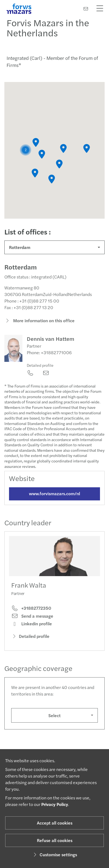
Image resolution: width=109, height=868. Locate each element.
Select (54, 720)
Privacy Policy (55, 804)
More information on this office (39, 325)
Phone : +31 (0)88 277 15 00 (32, 306)
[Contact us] (86, 9)
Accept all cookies (55, 823)
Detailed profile (40, 370)
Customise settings (54, 854)
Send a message (32, 621)
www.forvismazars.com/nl (54, 498)
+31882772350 (31, 613)
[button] (26, 150)
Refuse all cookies (55, 840)
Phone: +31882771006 (49, 357)
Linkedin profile (32, 629)
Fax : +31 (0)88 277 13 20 (29, 312)
